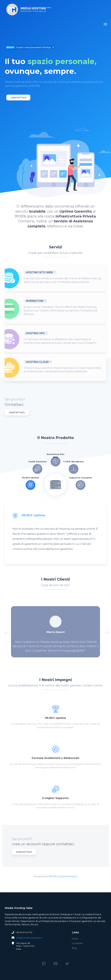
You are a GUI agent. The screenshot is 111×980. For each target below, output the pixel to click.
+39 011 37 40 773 (24, 932)
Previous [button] (6, 632)
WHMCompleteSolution (63, 876)
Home (75, 939)
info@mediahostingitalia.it (29, 938)
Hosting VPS (35, 333)
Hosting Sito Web (39, 272)
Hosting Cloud (37, 362)
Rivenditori (35, 301)
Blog (74, 948)
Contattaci (18, 98)
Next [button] (105, 632)
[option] (55, 73)
